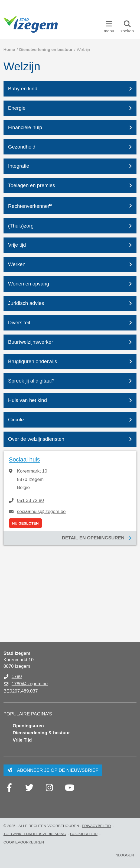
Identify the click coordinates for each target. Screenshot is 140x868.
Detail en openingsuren (93, 538)
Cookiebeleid (84, 834)
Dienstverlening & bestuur (41, 733)
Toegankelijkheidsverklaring (35, 834)
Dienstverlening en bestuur (46, 49)
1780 (17, 676)
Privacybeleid (96, 826)
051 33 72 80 (30, 500)
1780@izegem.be (30, 684)
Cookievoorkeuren (24, 842)
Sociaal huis (25, 460)
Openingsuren (28, 726)
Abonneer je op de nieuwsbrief (58, 770)
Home (9, 49)
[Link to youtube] (70, 788)
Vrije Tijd (22, 740)
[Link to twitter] (30, 788)
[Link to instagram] (50, 788)
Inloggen (124, 855)
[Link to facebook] (9, 788)
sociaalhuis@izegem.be (41, 511)
